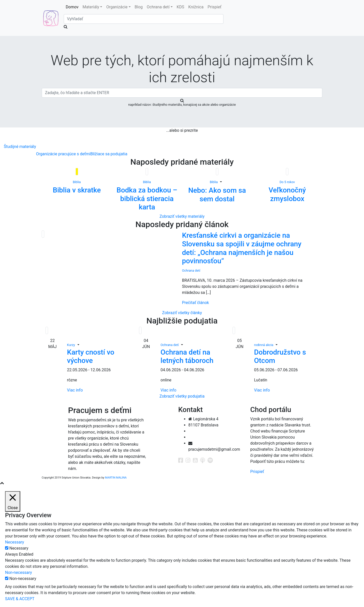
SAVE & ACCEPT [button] (20, 599)
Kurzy (71, 345)
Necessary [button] (15, 542)
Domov (73, 7)
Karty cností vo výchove (91, 356)
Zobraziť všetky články (182, 313)
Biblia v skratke (77, 190)
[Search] (144, 19)
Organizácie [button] (117, 7)
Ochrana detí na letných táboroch (187, 356)
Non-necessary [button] (18, 572)
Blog (139, 7)
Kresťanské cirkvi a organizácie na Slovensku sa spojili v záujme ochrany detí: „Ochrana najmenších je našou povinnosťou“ (242, 248)
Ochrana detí (191, 270)
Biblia (77, 182)
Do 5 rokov (287, 182)
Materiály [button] (91, 7)
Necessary (19, 548)
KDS (180, 7)
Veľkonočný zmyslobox (287, 194)
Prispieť (214, 7)
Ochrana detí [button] (158, 7)
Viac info (75, 390)
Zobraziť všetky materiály (182, 216)
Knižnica (196, 7)
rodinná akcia (264, 345)
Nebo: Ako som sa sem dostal (217, 195)
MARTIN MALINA (116, 478)
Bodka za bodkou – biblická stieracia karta (147, 199)
